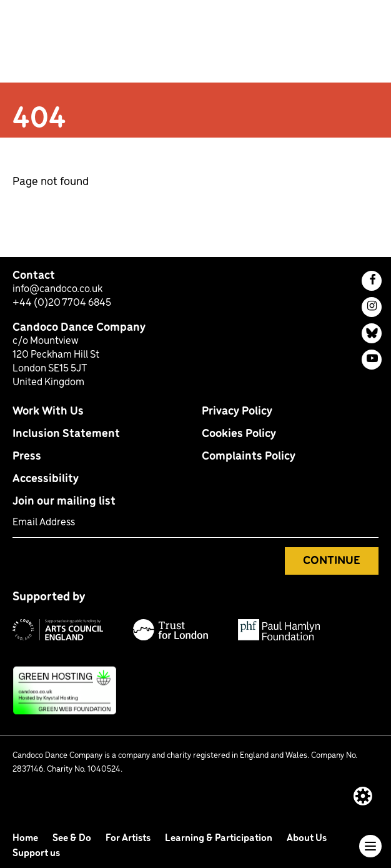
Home (26, 838)
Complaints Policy (249, 457)
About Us (307, 838)
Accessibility (46, 479)
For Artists (129, 838)
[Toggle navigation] (370, 846)
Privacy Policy (237, 411)
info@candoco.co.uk (57, 289)
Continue (332, 561)
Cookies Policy (239, 434)
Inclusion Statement (66, 434)
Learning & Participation (220, 838)
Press (27, 457)
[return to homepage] (71, 45)
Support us (36, 853)
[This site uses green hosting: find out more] (195, 690)
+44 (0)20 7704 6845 (62, 303)
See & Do (73, 838)
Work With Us (48, 411)
